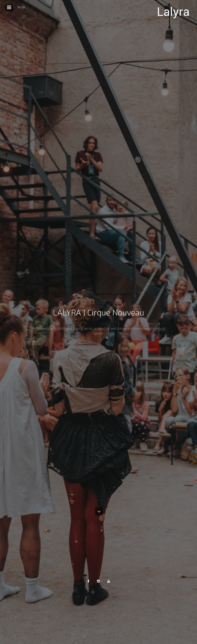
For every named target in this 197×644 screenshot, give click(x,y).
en (19, 7)
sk (24, 7)
